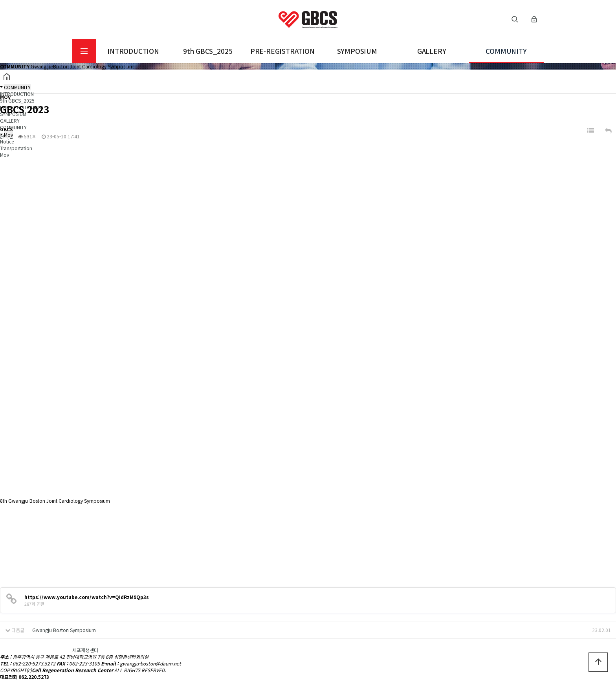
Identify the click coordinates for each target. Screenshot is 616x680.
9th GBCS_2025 (208, 51)
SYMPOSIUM (357, 51)
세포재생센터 (85, 650)
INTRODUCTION (133, 51)
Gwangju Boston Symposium (64, 630)
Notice (7, 141)
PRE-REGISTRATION (282, 51)
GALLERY (432, 51)
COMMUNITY (506, 51)
